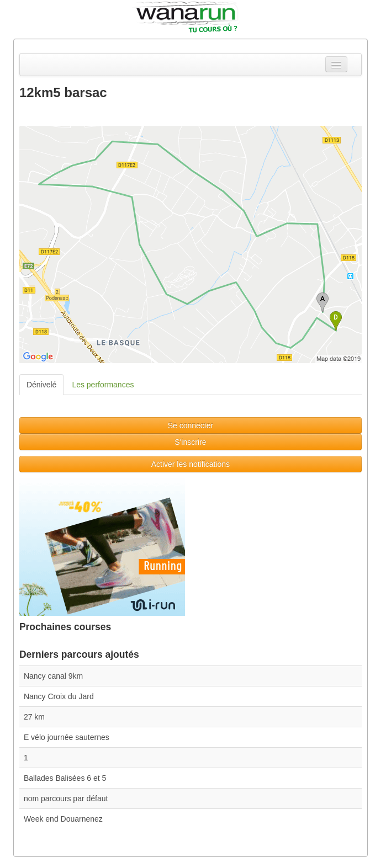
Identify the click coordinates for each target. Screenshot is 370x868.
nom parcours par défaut (66, 798)
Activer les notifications (191, 464)
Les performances (103, 385)
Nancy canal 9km (53, 676)
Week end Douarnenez (63, 819)
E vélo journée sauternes (67, 737)
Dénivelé (41, 385)
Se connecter (191, 425)
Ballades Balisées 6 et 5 (65, 778)
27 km (34, 717)
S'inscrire (190, 442)
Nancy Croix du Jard (59, 696)
